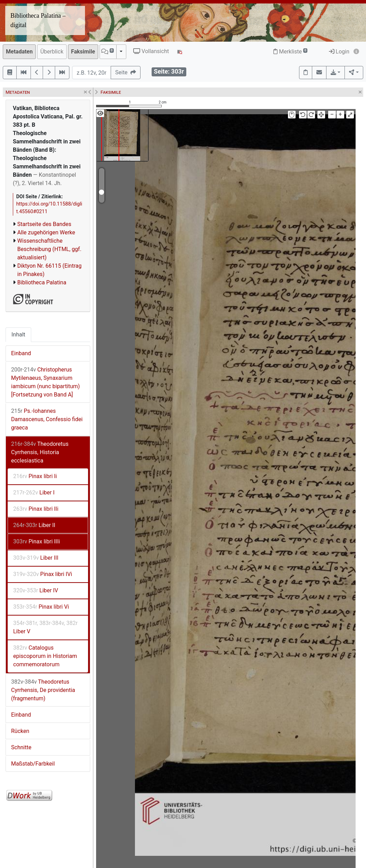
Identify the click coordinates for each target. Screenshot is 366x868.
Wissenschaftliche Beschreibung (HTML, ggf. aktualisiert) (49, 249)
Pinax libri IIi (36, 509)
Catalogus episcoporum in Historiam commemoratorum (45, 656)
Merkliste (290, 52)
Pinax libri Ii (35, 476)
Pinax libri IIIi (37, 541)
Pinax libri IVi (43, 574)
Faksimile (83, 52)
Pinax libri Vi (41, 607)
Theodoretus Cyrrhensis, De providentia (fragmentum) (43, 690)
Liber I (34, 493)
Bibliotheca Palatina (42, 282)
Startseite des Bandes (44, 224)
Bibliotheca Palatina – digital (38, 20)
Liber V (45, 627)
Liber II (34, 525)
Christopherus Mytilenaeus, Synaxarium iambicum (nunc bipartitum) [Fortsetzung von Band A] (45, 382)
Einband (21, 353)
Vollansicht (151, 51)
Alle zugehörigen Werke (46, 232)
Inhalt (18, 335)
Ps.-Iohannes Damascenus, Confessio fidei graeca (47, 419)
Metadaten (19, 52)
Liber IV (36, 590)
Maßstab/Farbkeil (33, 764)
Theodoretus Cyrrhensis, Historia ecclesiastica (40, 452)
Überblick (52, 52)
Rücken (20, 731)
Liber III (36, 558)
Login (339, 52)
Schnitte (21, 747)
